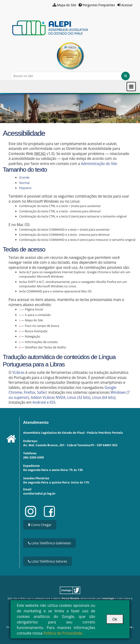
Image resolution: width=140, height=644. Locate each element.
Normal (24, 183)
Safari (42, 392)
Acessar (127, 5)
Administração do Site (99, 164)
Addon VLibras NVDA (48, 398)
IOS (52, 402)
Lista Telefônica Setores (48, 561)
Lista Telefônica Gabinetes (49, 543)
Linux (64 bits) (103, 398)
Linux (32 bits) (79, 398)
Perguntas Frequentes (99, 5)
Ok (115, 619)
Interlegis (108, 598)
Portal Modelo (71, 598)
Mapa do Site (67, 5)
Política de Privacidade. (63, 633)
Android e (41, 402)
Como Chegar (40, 525)
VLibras (18, 373)
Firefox (30, 392)
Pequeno (25, 188)
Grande (24, 177)
